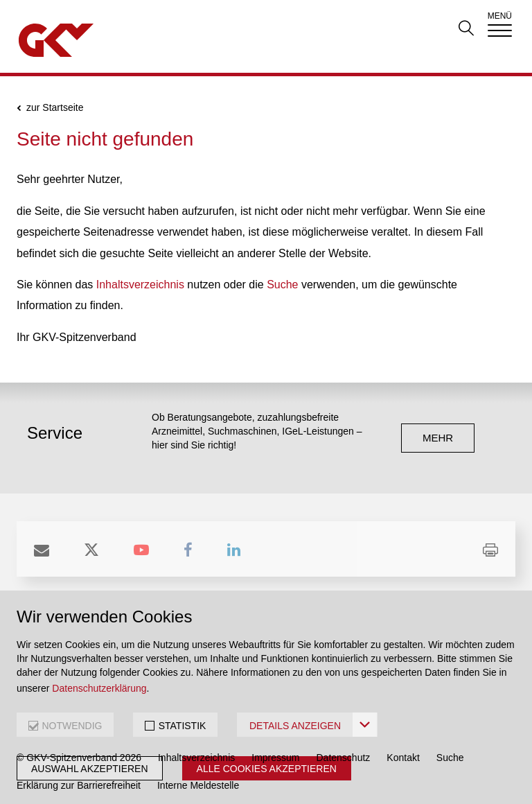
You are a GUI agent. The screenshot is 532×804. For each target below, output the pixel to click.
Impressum (275, 758)
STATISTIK (183, 726)
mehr (438, 438)
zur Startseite (55, 108)
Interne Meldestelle (198, 785)
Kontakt (403, 758)
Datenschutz (344, 758)
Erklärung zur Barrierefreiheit (79, 785)
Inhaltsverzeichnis (140, 285)
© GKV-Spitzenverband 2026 (79, 758)
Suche (282, 285)
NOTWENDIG (72, 726)
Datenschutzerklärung (99, 688)
